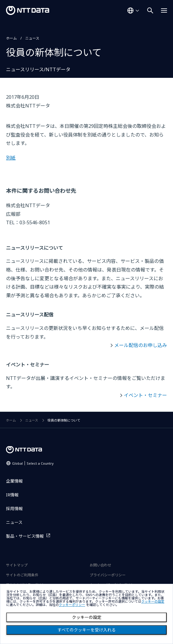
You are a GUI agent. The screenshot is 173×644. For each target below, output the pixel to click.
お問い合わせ (100, 565)
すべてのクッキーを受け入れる (87, 630)
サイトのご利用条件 (22, 575)
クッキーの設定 (87, 617)
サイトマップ (17, 565)
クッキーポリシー (72, 605)
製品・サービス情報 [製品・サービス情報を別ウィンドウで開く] (25, 536)
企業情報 (14, 481)
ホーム (11, 38)
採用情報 (14, 509)
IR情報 (12, 495)
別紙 (11, 158)
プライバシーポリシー (108, 575)
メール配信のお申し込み (141, 345)
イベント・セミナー (145, 395)
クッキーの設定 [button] (153, 602)
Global (33, 463)
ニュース (32, 38)
